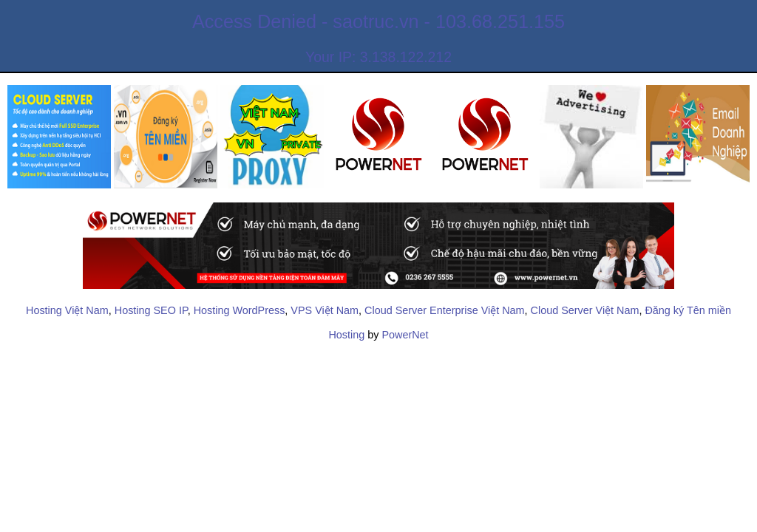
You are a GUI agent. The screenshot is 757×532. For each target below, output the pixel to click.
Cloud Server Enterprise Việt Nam (444, 310)
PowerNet (405, 335)
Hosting (346, 335)
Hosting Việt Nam (67, 310)
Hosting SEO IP (151, 310)
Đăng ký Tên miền (688, 310)
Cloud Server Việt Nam (585, 310)
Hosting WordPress (240, 310)
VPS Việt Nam (325, 310)
